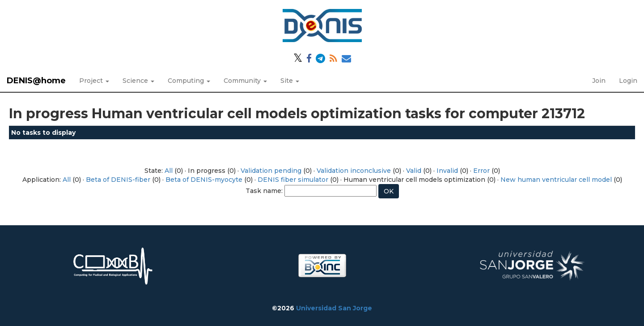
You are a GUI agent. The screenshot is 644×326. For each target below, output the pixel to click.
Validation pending (271, 171)
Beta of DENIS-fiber (118, 180)
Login (628, 81)
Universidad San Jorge (334, 308)
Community (245, 81)
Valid (414, 171)
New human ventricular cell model (556, 180)
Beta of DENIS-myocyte (204, 180)
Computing (189, 81)
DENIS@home (36, 81)
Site (290, 81)
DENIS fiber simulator (293, 180)
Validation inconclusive (354, 171)
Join (599, 81)
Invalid (447, 171)
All (169, 171)
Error (481, 171)
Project (94, 81)
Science (138, 81)
